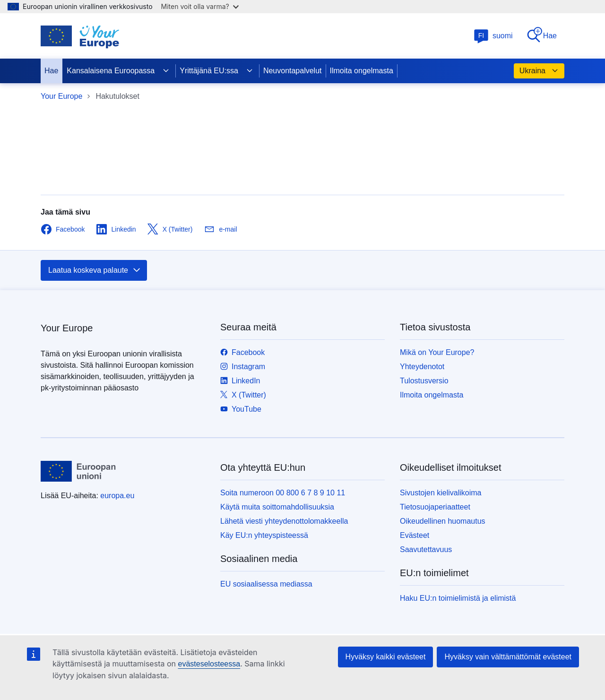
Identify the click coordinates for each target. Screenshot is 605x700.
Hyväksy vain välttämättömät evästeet (508, 657)
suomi (493, 36)
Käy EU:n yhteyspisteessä (264, 535)
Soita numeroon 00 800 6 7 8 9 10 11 (283, 493)
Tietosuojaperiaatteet (435, 507)
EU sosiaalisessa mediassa (266, 584)
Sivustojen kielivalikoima (441, 493)
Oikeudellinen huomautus (443, 521)
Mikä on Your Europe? (437, 352)
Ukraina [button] (539, 71)
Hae (541, 35)
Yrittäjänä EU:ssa (216, 71)
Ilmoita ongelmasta (362, 71)
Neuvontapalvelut (293, 71)
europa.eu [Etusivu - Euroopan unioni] (117, 496)
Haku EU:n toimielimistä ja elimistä (458, 598)
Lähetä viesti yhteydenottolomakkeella (284, 521)
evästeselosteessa (209, 664)
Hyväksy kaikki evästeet (386, 657)
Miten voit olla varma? (200, 6)
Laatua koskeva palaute (95, 270)
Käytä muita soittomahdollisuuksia (277, 507)
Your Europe (61, 96)
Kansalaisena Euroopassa (118, 71)
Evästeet (415, 535)
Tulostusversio (424, 381)
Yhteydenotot (422, 367)
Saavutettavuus (426, 549)
